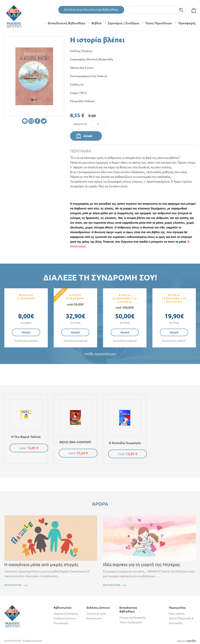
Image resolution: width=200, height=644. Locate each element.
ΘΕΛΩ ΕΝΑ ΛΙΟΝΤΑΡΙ (75, 442)
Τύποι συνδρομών (131, 622)
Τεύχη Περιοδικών (159, 23)
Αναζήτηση (182, 10)
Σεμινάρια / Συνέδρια (123, 23)
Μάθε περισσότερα (100, 354)
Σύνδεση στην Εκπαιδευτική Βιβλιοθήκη (91, 10)
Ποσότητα (80, 124)
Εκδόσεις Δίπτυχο (65, 618)
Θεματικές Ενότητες (66, 614)
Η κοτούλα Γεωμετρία (125, 443)
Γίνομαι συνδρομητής (132, 618)
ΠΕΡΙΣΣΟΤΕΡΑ (13, 585)
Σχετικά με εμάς (96, 614)
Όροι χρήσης (177, 614)
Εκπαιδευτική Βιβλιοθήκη (67, 23)
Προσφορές (187, 23)
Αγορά (88, 136)
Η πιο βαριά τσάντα (26, 437)
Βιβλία (97, 23)
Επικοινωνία (94, 618)
